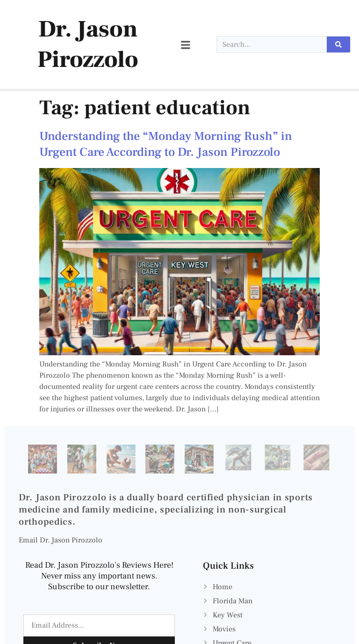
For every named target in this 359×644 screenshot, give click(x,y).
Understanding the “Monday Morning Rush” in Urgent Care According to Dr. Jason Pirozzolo (166, 144)
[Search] (338, 44)
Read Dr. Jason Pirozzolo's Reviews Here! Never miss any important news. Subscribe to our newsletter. (99, 576)
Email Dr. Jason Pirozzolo (61, 540)
